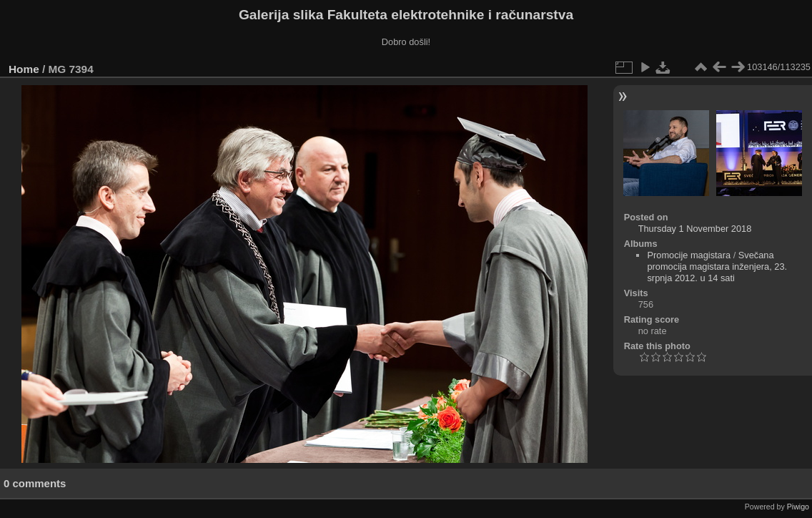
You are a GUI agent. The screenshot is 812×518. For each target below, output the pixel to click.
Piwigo (798, 507)
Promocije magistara (689, 255)
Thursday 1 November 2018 (695, 229)
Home (24, 69)
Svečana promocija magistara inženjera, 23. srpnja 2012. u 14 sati (717, 267)
